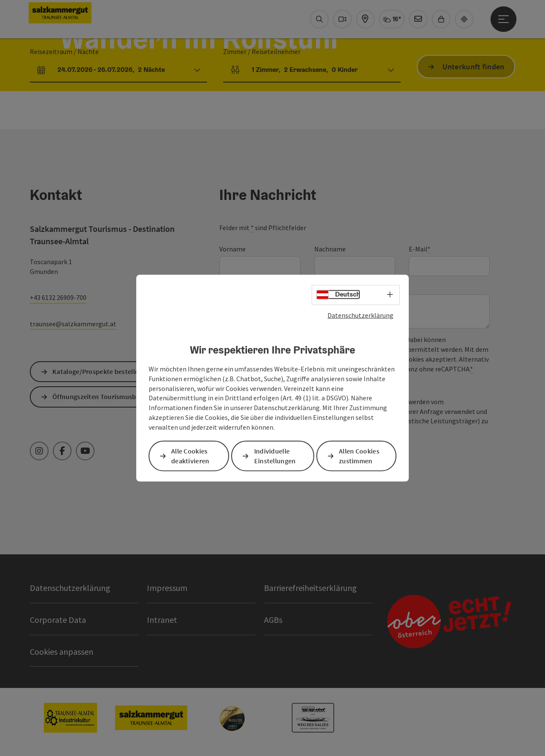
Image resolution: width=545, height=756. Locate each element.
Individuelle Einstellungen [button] (275, 456)
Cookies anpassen (62, 652)
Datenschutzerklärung (360, 315)
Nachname (330, 249)
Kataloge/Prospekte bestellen (97, 371)
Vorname (232, 249)
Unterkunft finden (473, 67)
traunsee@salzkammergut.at (73, 324)
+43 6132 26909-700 (58, 297)
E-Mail (420, 249)
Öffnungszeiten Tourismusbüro (99, 397)
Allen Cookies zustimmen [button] (359, 456)
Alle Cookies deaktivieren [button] (190, 456)
